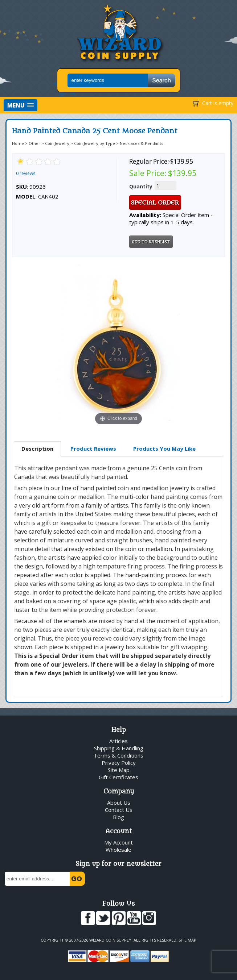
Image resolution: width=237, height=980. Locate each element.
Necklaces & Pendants (141, 143)
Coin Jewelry (57, 143)
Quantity (141, 186)
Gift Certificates (118, 777)
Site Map (119, 770)
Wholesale (118, 850)
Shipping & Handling (119, 748)
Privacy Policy (119, 763)
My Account (118, 842)
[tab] (37, 449)
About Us (119, 802)
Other (34, 143)
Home (18, 143)
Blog (118, 817)
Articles (118, 741)
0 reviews (26, 173)
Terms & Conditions (118, 755)
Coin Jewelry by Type (95, 143)
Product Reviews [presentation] (93, 449)
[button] (21, 105)
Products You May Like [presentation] (164, 449)
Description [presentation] (37, 449)
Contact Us (119, 810)
